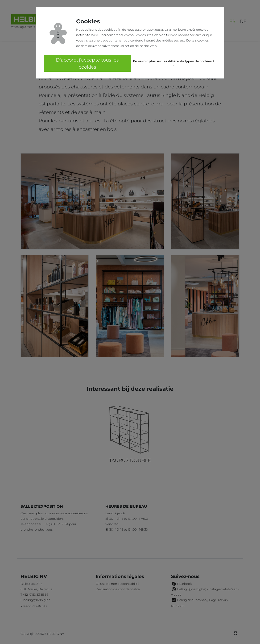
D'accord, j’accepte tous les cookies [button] (87, 63)
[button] (174, 63)
